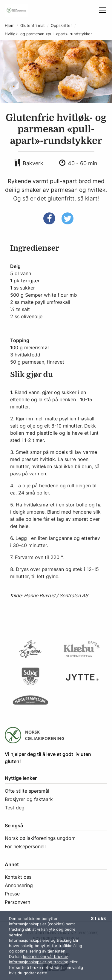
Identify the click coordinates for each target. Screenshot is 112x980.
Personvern (17, 902)
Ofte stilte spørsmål (27, 791)
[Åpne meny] (102, 10)
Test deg (15, 808)
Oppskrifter (61, 26)
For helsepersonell (25, 846)
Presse (12, 894)
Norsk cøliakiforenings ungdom (40, 838)
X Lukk (98, 918)
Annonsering (19, 885)
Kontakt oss (18, 877)
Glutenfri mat (33, 26)
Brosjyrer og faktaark (29, 799)
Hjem (10, 26)
